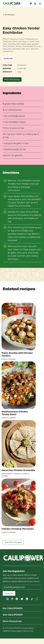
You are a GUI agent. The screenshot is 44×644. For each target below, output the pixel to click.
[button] (35, 4)
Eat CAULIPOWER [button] (13, 608)
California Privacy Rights (12, 631)
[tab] (22, 608)
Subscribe (9, 593)
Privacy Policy (28, 628)
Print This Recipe (12, 79)
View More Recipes (13, 542)
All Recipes (9, 15)
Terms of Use (28, 631)
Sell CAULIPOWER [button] (13, 615)
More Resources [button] (12, 621)
